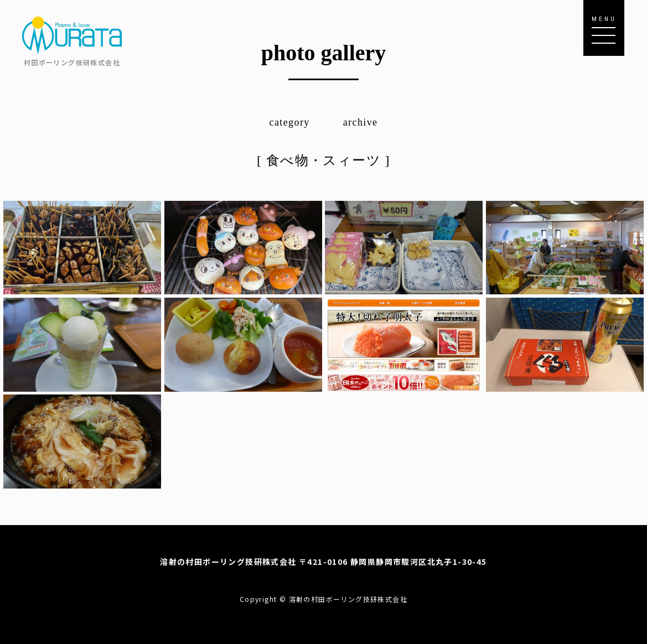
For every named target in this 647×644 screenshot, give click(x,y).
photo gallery (324, 53)
